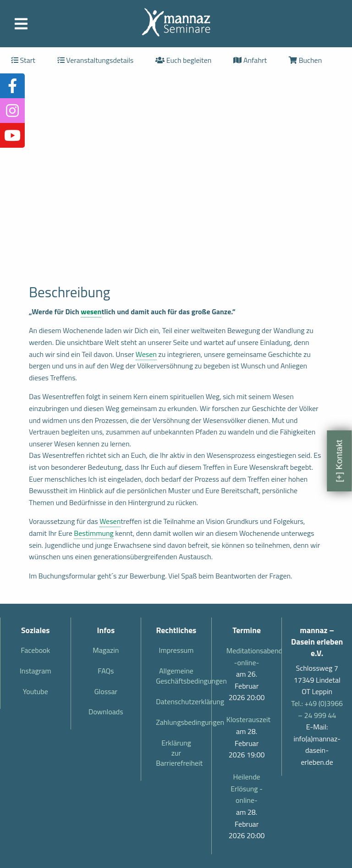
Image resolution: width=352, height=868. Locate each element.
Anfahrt (250, 60)
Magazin (106, 650)
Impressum (176, 650)
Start (23, 60)
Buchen (305, 60)
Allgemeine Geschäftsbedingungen (180, 676)
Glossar (106, 691)
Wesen (146, 354)
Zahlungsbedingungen (180, 722)
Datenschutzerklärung (180, 701)
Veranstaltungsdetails (95, 60)
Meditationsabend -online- (247, 657)
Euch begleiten (183, 60)
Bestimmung (94, 533)
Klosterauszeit (247, 719)
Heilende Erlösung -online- (247, 788)
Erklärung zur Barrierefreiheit (179, 753)
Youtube (36, 691)
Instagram (36, 671)
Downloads (106, 712)
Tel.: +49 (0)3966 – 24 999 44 (317, 709)
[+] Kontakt (339, 461)
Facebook (35, 650)
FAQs (106, 671)
